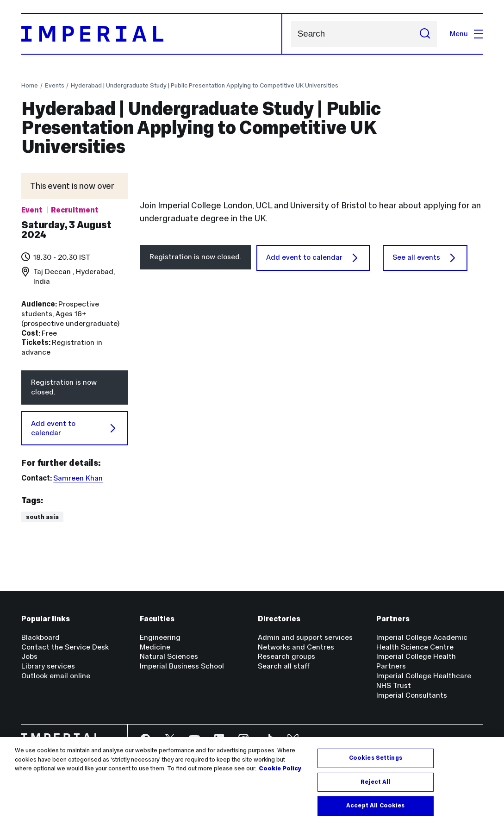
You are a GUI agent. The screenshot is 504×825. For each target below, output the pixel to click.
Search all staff (284, 666)
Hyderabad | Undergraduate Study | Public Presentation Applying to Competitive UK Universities (205, 85)
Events (55, 85)
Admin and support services (305, 637)
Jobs (29, 656)
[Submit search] (425, 34)
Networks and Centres (296, 647)
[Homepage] (152, 34)
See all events (425, 402)
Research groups (286, 656)
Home (30, 85)
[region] (252, 781)
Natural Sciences (169, 656)
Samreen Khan (78, 478)
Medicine (155, 647)
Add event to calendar (75, 428)
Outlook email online (56, 676)
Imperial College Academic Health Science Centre (422, 642)
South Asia (42, 517)
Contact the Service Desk (65, 647)
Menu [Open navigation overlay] (466, 34)
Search (291, 34)
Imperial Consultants (412, 695)
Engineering (160, 637)
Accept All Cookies (375, 806)
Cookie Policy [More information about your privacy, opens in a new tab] (280, 769)
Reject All (375, 782)
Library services (48, 666)
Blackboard (40, 637)
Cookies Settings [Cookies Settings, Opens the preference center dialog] (376, 758)
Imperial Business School (182, 666)
